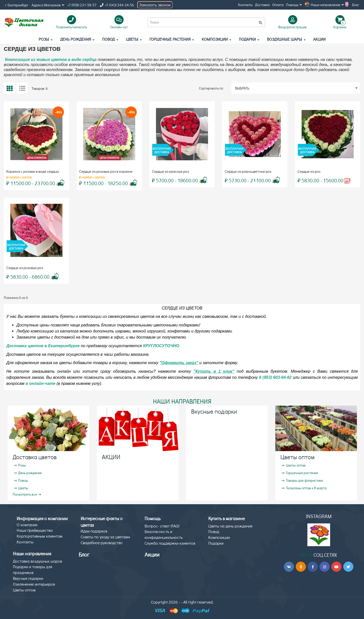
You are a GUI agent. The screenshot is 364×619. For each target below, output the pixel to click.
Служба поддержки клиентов (170, 543)
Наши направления (327, 5)
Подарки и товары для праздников (33, 569)
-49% (58, 112)
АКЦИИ (319, 39)
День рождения (77, 39)
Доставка (262, 5)
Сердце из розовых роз (25, 268)
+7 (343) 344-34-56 (117, 5)
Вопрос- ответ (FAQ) (162, 526)
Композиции (217, 39)
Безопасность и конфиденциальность (164, 534)
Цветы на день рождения (230, 526)
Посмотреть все (25, 494)
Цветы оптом (298, 457)
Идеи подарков (94, 531)
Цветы (134, 39)
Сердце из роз (309, 171)
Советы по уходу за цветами (105, 537)
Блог (356, 5)
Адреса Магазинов (48, 5)
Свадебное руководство (102, 543)
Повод (110, 39)
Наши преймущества (35, 530)
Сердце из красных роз (170, 171)
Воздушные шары (286, 39)
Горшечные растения (172, 39)
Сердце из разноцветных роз (248, 171)
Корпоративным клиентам (40, 536)
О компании (27, 525)
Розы (46, 39)
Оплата (278, 5)
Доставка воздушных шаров (37, 561)
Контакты (245, 5)
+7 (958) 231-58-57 (82, 5)
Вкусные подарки (214, 411)
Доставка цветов (35, 457)
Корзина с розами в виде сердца (32, 171)
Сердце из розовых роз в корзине (106, 171)
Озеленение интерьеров (34, 584)
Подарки (249, 39)
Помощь (294, 5)
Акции (152, 554)
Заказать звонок (155, 5)
